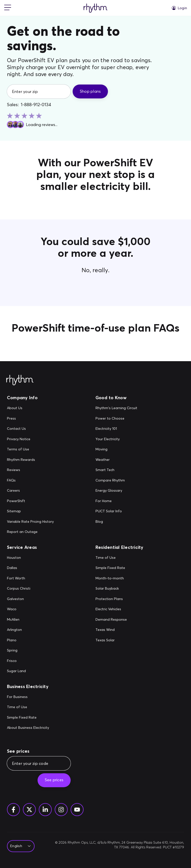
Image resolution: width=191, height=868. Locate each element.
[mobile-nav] (8, 8)
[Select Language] (19, 846)
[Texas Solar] (111, 640)
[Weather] (116, 460)
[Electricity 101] (116, 429)
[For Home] (116, 501)
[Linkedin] (45, 810)
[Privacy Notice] (30, 439)
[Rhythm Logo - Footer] (20, 380)
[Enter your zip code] (39, 763)
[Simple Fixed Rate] (111, 568)
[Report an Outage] (30, 532)
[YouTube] (77, 810)
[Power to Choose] (116, 419)
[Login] (179, 8)
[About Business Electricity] (28, 728)
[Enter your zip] (39, 91)
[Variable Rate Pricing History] (30, 522)
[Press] (30, 419)
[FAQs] (30, 480)
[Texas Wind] (111, 630)
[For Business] (28, 697)
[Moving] (116, 449)
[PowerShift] (30, 501)
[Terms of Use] (30, 449)
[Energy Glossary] (116, 491)
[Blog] (116, 522)
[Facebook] (13, 810)
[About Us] (30, 408)
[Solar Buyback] (111, 589)
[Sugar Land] (19, 671)
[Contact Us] (30, 429)
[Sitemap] (30, 511)
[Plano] (19, 640)
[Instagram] (61, 810)
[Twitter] (29, 810)
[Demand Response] (111, 620)
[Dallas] (19, 568)
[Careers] (30, 491)
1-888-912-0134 (36, 105)
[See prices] (54, 780)
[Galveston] (19, 599)
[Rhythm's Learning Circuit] (116, 408)
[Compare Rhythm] (116, 480)
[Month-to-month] (111, 578)
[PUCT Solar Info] (116, 511)
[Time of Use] (111, 558)
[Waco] (19, 609)
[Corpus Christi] (19, 589)
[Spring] (19, 651)
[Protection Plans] (111, 599)
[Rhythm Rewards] (30, 460)
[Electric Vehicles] (111, 609)
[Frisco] (19, 661)
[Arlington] (19, 630)
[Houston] (19, 558)
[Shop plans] (90, 91)
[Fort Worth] (19, 578)
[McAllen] (19, 620)
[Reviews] (30, 470)
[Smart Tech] (116, 470)
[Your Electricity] (116, 439)
